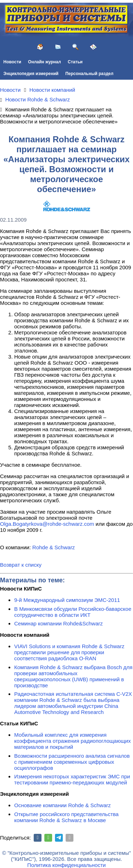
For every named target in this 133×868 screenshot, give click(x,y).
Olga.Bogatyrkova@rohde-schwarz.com (47, 524)
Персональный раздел (89, 74)
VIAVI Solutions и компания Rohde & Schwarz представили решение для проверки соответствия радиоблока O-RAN (69, 652)
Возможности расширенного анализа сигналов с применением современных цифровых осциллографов (72, 762)
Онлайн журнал (45, 62)
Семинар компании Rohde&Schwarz (59, 623)
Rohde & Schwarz (54, 547)
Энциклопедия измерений (31, 74)
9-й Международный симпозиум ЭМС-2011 (67, 600)
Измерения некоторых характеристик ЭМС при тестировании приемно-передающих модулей (72, 779)
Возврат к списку (21, 565)
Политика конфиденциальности (66, 865)
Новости (12, 62)
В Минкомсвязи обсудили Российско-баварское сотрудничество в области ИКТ (73, 612)
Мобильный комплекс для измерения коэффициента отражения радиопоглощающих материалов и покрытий (73, 741)
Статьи (75, 62)
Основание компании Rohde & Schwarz (62, 805)
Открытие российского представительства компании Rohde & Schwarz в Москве (66, 817)
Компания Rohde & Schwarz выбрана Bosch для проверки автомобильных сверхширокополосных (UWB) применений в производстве (73, 676)
